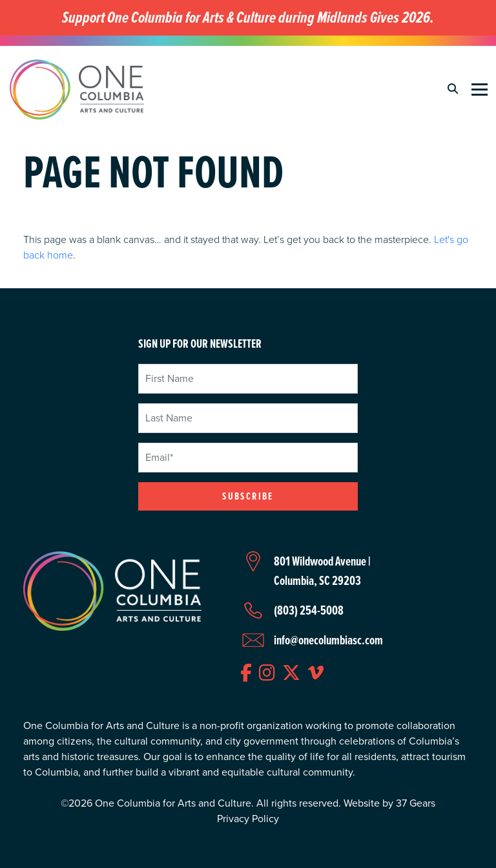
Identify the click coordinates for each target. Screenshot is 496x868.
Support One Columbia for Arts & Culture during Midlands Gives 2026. (248, 18)
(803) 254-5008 (309, 610)
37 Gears (416, 803)
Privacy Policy (248, 819)
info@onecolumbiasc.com (328, 640)
